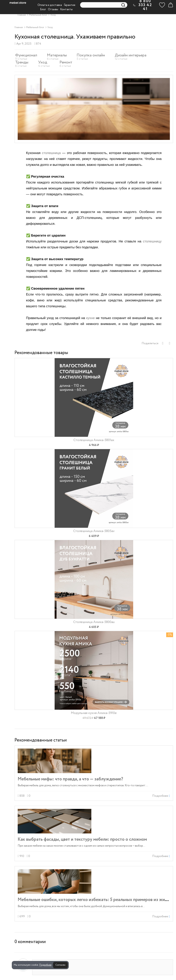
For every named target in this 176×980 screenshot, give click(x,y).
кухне (90, 318)
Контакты (66, 9)
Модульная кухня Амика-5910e (94, 713)
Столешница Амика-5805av (94, 531)
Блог (43, 9)
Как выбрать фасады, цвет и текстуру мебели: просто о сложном (82, 839)
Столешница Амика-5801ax (94, 440)
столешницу (152, 241)
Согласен (60, 965)
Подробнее (45, 965)
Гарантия (70, 5)
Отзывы (53, 9)
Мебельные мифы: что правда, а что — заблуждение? (70, 779)
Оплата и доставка (50, 5)
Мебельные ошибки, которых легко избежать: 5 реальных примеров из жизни (95, 900)
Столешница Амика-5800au (94, 622)
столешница (51, 153)
